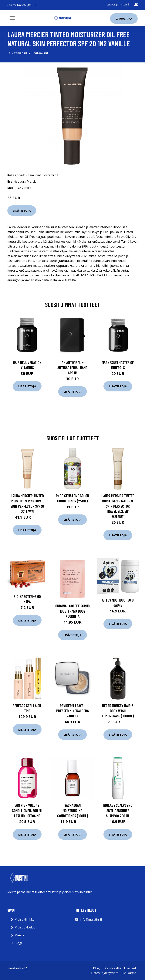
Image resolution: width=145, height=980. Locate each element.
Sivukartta (129, 973)
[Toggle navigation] (12, 18)
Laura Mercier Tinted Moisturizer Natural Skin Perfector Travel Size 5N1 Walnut (118, 506)
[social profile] (36, 5)
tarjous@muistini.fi (118, 4)
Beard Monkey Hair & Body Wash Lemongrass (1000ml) (118, 711)
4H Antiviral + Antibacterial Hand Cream (72, 368)
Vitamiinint (20, 53)
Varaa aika (124, 18)
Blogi (18, 943)
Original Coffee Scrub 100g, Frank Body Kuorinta (72, 611)
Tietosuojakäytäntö (105, 973)
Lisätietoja (22, 210)
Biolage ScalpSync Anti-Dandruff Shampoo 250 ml (118, 810)
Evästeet (130, 968)
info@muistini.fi (91, 919)
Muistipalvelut (25, 927)
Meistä (19, 935)
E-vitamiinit (40, 53)
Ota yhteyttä (112, 968)
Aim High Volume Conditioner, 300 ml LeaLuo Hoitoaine (27, 810)
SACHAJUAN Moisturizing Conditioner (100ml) (73, 810)
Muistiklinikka (24, 919)
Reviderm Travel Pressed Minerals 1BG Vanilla (73, 711)
